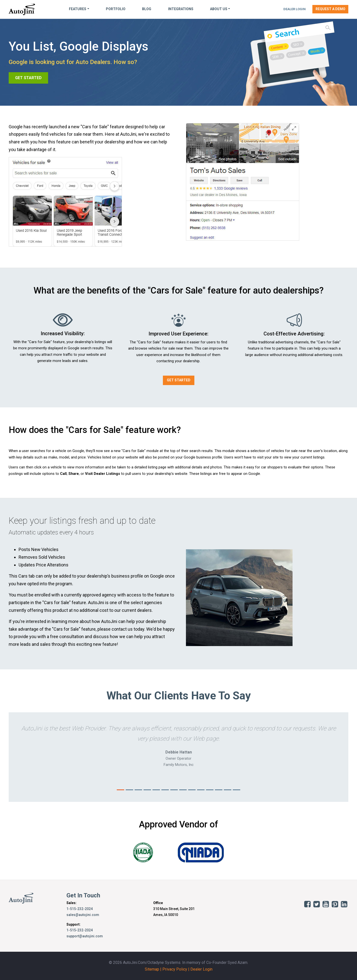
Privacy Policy (175, 969)
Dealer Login (295, 9)
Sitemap (152, 969)
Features (78, 9)
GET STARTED (28, 78)
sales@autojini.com (83, 915)
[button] (34, 757)
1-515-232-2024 (80, 909)
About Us (219, 9)
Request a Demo (330, 9)
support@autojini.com (85, 936)
